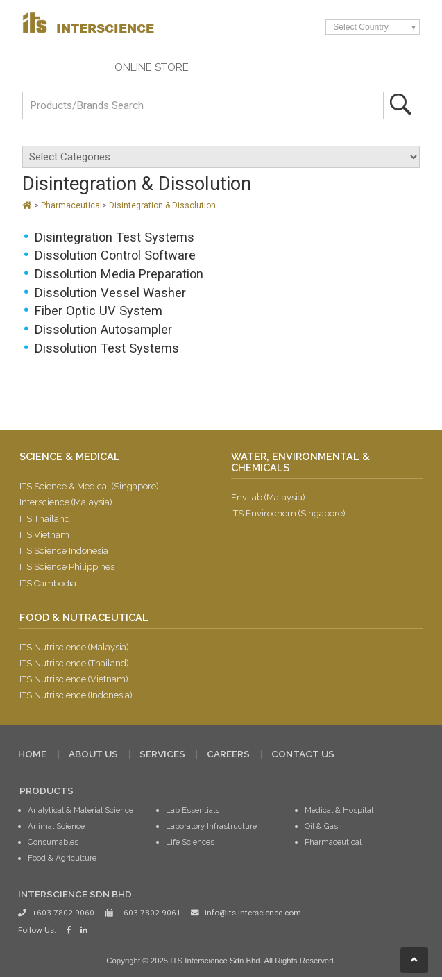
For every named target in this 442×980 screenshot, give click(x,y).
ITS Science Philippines (67, 569)
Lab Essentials (193, 813)
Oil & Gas (321, 829)
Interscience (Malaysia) (66, 504)
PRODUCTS (46, 793)
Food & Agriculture (62, 861)
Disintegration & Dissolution (162, 205)
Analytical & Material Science (80, 813)
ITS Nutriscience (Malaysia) (75, 649)
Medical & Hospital (339, 813)
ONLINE (152, 67)
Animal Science (56, 829)
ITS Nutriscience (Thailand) (75, 665)
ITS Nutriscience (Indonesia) (76, 698)
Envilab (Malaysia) (269, 499)
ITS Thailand (45, 520)
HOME (32, 757)
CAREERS (228, 757)
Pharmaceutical (71, 205)
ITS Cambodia (48, 585)
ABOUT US (93, 757)
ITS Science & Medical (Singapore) (90, 488)
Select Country (361, 27)
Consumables (53, 845)
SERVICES (162, 757)
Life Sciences (190, 845)
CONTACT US (303, 757)
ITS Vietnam (44, 536)
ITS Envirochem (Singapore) (289, 515)
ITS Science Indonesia (64, 552)
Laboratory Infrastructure (211, 829)
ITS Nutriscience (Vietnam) (74, 682)
